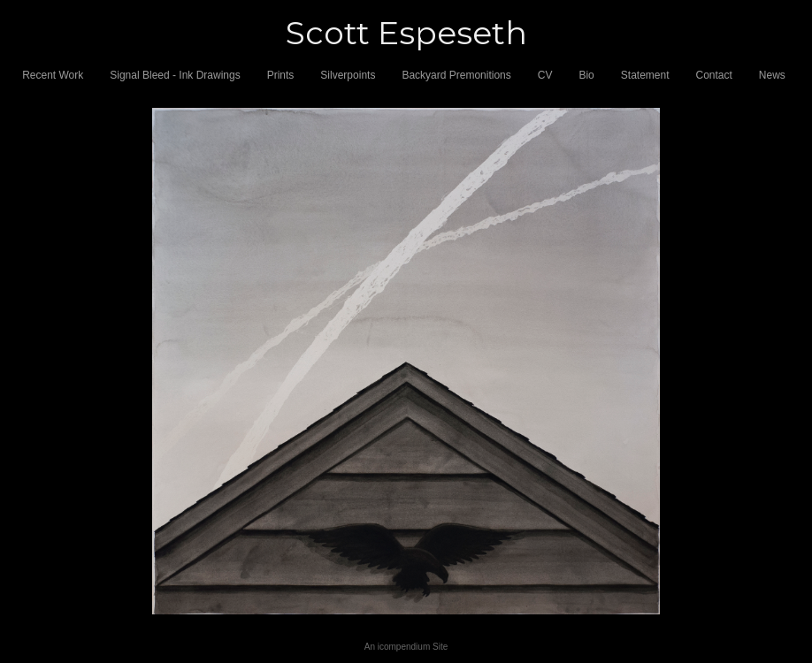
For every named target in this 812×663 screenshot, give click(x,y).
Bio (586, 75)
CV (545, 75)
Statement (645, 75)
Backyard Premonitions (456, 75)
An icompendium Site (406, 647)
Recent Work (53, 75)
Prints (281, 75)
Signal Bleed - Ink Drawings (175, 75)
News (772, 75)
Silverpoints (348, 75)
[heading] (406, 33)
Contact (714, 75)
